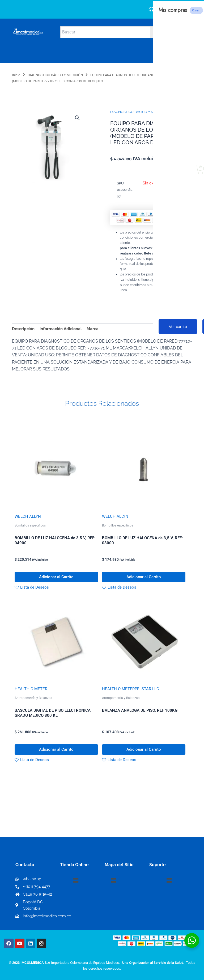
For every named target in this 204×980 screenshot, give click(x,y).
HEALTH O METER (31, 690)
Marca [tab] (93, 329)
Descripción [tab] (23, 329)
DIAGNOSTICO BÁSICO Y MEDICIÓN (55, 75)
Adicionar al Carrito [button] (56, 577)
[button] (77, 118)
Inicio (16, 75)
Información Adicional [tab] (61, 329)
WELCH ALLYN (28, 516)
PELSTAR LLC (147, 690)
